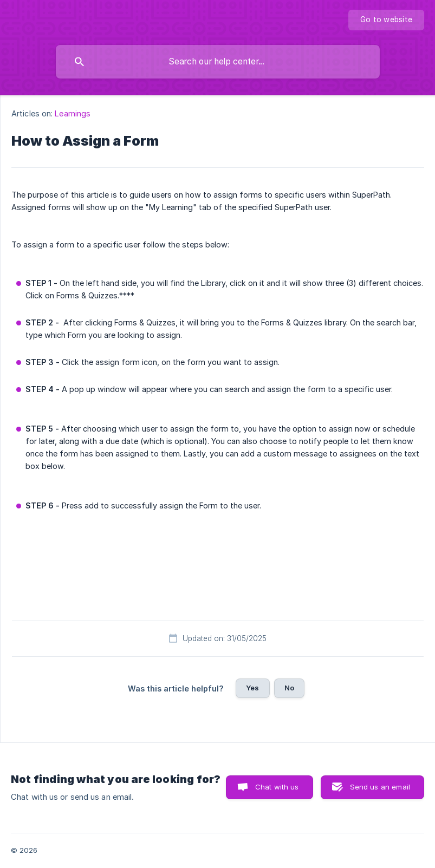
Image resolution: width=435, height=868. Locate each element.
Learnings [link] (73, 113)
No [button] (289, 688)
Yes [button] (252, 688)
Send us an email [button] (380, 787)
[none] (386, 20)
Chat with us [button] (277, 787)
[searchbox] (218, 62)
